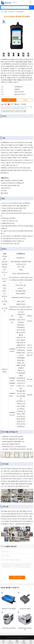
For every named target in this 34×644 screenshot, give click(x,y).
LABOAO (18, 637)
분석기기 (12, 12)
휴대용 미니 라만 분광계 (9, 609)
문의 (9, 100)
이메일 (25, 100)
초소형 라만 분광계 (25, 609)
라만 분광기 (20, 12)
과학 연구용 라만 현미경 (9, 628)
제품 (6, 12)
